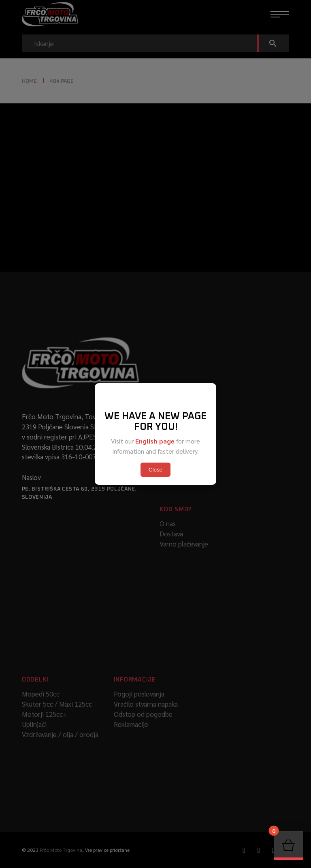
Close (155, 470)
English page (155, 441)
